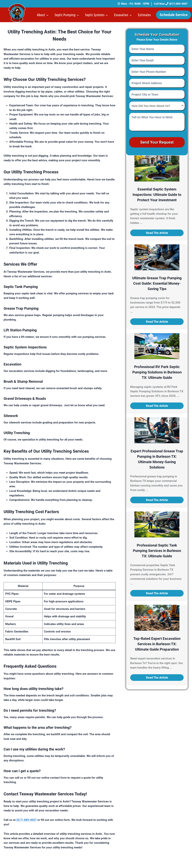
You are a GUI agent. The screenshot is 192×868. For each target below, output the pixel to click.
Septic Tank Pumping (21, 287)
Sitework (11, 416)
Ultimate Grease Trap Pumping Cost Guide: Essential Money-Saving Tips (157, 282)
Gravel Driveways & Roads (25, 399)
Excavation (12, 364)
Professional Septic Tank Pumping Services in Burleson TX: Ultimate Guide (157, 549)
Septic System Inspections (25, 347)
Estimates (144, 15)
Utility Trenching (17, 433)
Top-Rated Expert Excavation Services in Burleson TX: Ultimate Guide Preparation (157, 643)
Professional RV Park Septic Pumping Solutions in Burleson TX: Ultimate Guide (157, 371)
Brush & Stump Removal (23, 382)
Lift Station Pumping (20, 330)
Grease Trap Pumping (21, 308)
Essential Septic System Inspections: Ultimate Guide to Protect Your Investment (157, 193)
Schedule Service (174, 15)
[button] (157, 231)
